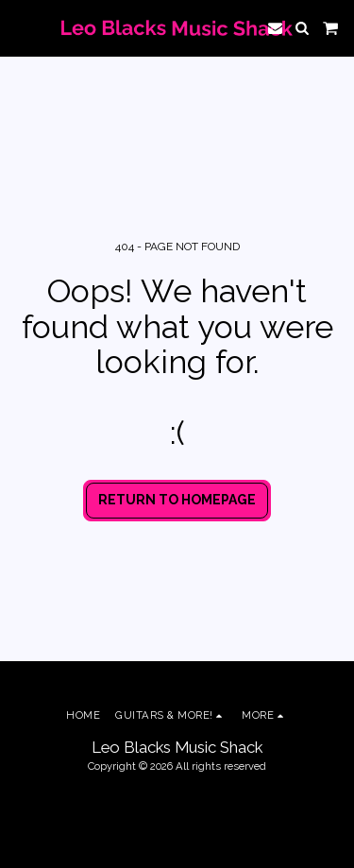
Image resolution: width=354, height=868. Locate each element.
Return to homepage (177, 500)
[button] (21, 27)
